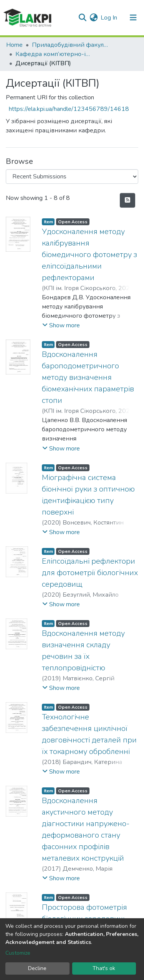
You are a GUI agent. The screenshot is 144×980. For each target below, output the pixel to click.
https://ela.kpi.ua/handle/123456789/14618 (69, 109)
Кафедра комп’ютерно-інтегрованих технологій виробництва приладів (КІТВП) (54, 54)
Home (14, 45)
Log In (109, 18)
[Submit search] (82, 18)
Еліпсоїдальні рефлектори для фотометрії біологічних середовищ (90, 573)
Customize (18, 953)
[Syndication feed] (127, 200)
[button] (94, 18)
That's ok (104, 968)
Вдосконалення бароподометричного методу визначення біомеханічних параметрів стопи (88, 377)
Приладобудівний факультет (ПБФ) (70, 45)
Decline (37, 968)
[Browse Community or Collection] (72, 177)
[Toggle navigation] (133, 18)
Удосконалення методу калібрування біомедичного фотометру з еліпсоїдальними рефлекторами (89, 255)
